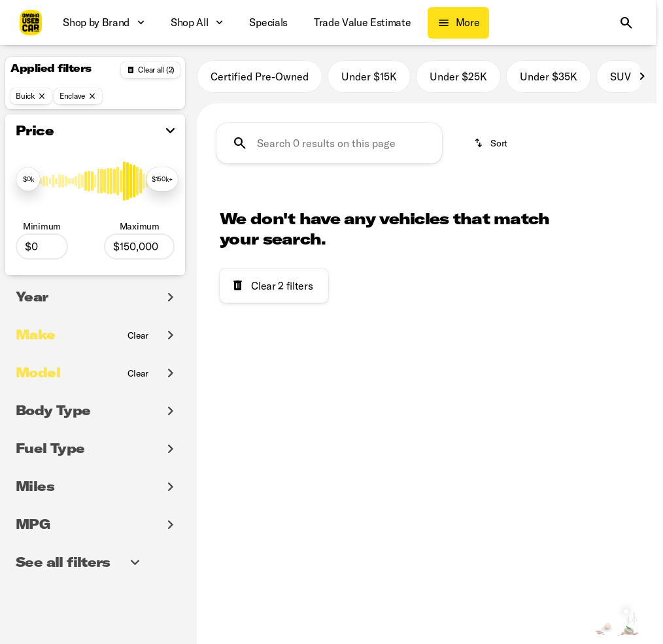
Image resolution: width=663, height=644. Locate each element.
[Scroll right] (642, 76)
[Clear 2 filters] (274, 286)
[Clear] (138, 335)
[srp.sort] (492, 143)
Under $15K (369, 76)
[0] (42, 246)
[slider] (28, 179)
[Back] (150, 70)
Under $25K (458, 76)
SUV (620, 76)
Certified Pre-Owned (260, 76)
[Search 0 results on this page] (329, 143)
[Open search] (626, 23)
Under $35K (549, 76)
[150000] (139, 246)
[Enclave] (78, 96)
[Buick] (31, 96)
